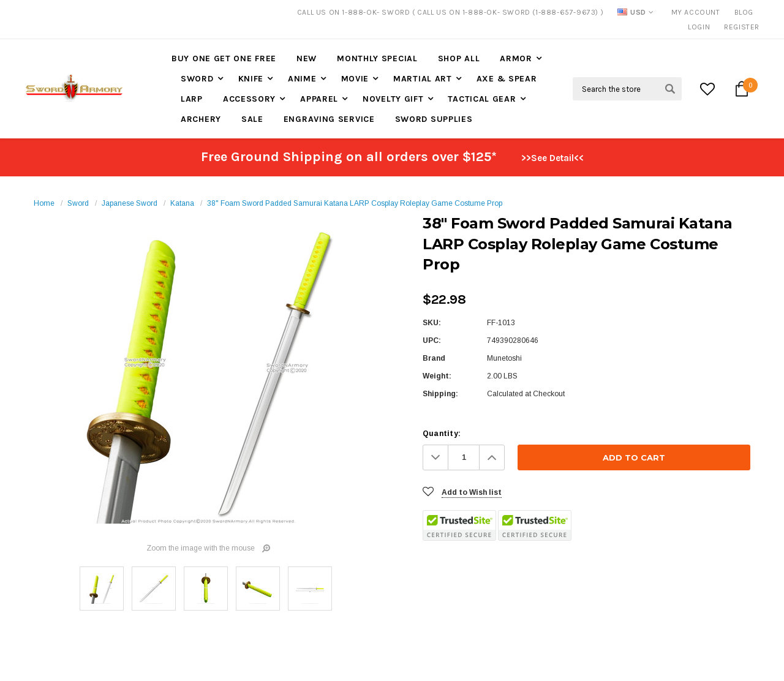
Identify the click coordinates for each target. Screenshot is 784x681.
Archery (201, 119)
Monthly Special (377, 58)
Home (44, 203)
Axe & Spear (507, 79)
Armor (516, 58)
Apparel (319, 99)
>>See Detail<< (552, 158)
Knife (251, 79)
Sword (197, 79)
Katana (182, 203)
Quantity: (442, 434)
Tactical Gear (482, 99)
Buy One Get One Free (224, 58)
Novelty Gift (393, 99)
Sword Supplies (434, 119)
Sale (252, 119)
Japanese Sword (130, 203)
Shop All (459, 58)
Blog (744, 12)
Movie (355, 79)
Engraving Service (329, 119)
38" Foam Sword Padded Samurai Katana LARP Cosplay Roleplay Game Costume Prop (355, 203)
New (307, 58)
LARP (192, 99)
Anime (302, 79)
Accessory (249, 99)
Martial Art (423, 79)
